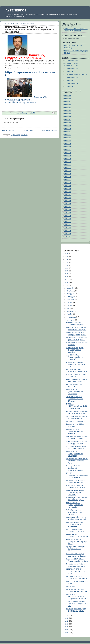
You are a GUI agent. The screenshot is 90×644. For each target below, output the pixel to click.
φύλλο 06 (67, 222)
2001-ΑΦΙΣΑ (69, 86)
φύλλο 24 (67, 171)
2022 (67, 265)
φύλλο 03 (67, 231)
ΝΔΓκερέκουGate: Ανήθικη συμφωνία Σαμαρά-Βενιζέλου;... (75, 493)
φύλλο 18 (67, 189)
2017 (67, 280)
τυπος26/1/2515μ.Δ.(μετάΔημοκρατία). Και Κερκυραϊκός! (75, 392)
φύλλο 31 (67, 150)
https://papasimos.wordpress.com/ (30, 73)
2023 (67, 262)
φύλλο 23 (67, 174)
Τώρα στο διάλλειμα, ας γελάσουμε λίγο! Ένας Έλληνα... (75, 399)
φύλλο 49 (67, 96)
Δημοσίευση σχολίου (11, 123)
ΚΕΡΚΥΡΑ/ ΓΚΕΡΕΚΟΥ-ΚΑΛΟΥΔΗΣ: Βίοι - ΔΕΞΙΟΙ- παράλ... (76, 571)
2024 (67, 259)
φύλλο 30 (67, 153)
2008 (67, 633)
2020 (67, 271)
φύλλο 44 (67, 111)
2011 (67, 624)
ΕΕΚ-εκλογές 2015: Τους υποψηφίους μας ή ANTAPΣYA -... (75, 524)
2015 (67, 285)
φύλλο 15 (67, 195)
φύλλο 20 (67, 183)
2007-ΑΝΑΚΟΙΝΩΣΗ (71, 60)
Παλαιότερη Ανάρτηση (50, 130)
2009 (67, 630)
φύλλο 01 (67, 237)
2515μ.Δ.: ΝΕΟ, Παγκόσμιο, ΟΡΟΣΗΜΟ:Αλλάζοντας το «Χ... (76, 604)
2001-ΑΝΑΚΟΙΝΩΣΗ (71, 84)
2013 (67, 618)
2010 (67, 627)
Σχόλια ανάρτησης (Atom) (19, 135)
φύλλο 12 (67, 204)
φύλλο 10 (67, 210)
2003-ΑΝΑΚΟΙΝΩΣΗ (71, 77)
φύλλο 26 (67, 165)
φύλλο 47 (67, 102)
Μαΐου (69, 308)
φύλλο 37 (67, 132)
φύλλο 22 (67, 177)
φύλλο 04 (67, 228)
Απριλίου (70, 311)
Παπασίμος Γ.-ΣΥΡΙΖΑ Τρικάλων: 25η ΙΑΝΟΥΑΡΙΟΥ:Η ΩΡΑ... (75, 468)
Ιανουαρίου (71, 320)
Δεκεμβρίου (71, 288)
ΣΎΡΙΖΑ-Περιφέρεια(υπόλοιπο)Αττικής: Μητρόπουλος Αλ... (77, 475)
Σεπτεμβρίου (71, 297)
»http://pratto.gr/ (27, 100)
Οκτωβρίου (71, 294)
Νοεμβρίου (71, 291)
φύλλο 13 (67, 201)
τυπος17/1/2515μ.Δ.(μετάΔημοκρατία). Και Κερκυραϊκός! (75, 505)
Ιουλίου (69, 303)
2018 (67, 277)
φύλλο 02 (67, 234)
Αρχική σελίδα (28, 130)
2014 (67, 615)
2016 (67, 283)
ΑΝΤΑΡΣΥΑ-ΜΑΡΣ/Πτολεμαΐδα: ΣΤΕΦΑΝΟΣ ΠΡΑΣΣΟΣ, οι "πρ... (77, 461)
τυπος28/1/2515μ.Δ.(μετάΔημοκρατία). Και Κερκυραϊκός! (75, 357)
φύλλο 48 (67, 99)
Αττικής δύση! (71, 586)
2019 (67, 274)
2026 (67, 254)
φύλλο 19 (67, 186)
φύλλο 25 (67, 168)
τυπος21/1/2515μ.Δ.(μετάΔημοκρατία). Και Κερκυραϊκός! (75, 454)
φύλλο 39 (67, 126)
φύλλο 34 (67, 141)
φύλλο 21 (67, 180)
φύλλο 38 (67, 129)
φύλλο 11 (67, 207)
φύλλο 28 (67, 159)
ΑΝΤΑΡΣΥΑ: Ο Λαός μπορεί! (76, 421)
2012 (67, 621)
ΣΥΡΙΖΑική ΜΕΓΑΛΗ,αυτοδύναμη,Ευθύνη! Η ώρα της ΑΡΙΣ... (77, 406)
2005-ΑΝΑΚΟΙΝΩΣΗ (71, 68)
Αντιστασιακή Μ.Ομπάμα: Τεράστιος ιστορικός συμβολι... (75, 350)
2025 (67, 257)
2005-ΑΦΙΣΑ (69, 71)
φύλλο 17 (67, 192)
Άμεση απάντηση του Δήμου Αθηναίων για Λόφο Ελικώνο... (76, 549)
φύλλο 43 (67, 114)
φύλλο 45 (67, 108)
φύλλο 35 (67, 138)
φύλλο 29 (67, 156)
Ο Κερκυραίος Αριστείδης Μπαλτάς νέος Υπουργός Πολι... (76, 364)
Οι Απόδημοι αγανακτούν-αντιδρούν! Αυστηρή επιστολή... (75, 512)
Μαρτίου (70, 314)
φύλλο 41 (67, 120)
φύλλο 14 (67, 198)
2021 (67, 268)
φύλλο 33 (67, 144)
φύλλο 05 (67, 225)
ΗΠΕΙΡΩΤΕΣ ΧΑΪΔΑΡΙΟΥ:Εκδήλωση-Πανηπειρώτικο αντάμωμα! (76, 597)
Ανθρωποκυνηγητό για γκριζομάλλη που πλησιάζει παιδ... (76, 542)
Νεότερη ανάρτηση (8, 130)
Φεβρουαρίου (71, 317)
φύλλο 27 (67, 162)
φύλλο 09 (67, 213)
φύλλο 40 (67, 123)
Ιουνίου (69, 305)
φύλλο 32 (67, 147)
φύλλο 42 (67, 117)
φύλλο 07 (67, 219)
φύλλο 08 (67, 216)
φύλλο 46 (67, 105)
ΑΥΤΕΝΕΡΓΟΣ (16, 10)
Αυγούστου (71, 300)
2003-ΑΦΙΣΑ (69, 80)
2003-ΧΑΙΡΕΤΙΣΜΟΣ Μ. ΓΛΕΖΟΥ (76, 75)
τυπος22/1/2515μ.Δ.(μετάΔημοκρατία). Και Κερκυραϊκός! (75, 431)
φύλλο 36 (67, 135)
